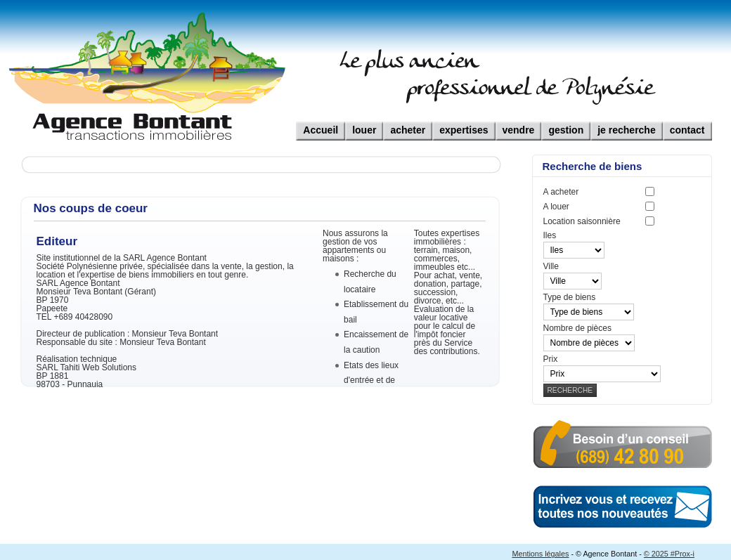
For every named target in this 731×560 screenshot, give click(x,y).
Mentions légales (540, 554)
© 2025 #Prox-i (669, 554)
